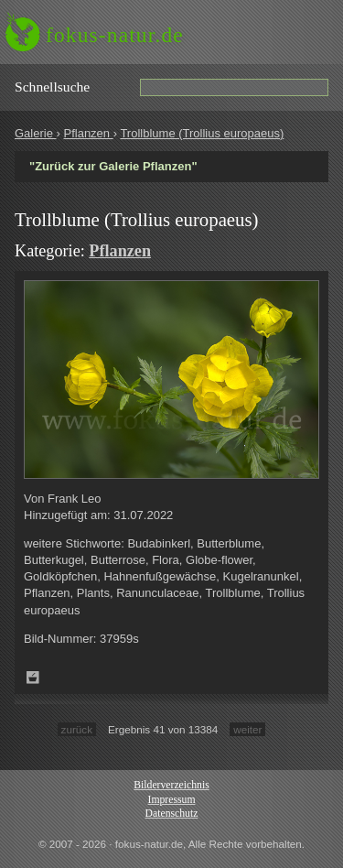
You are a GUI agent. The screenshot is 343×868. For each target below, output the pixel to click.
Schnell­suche (52, 87)
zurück (77, 729)
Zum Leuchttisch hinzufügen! (33, 678)
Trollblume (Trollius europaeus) (202, 133)
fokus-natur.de (115, 35)
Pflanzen (88, 133)
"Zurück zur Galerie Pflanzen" (113, 166)
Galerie (36, 133)
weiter (247, 729)
